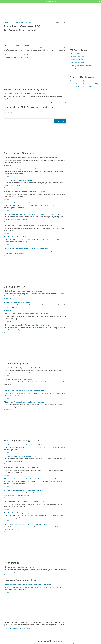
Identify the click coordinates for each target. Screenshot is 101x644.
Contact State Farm (76, 54)
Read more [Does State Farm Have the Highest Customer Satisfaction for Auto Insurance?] (7, 165)
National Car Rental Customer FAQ (81, 87)
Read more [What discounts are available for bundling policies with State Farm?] (7, 333)
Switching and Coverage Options (80, 66)
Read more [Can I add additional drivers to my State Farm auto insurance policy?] (7, 233)
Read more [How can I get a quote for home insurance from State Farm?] (7, 321)
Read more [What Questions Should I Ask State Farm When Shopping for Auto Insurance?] (7, 222)
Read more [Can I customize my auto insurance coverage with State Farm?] (7, 256)
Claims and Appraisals (77, 63)
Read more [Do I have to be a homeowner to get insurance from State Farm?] (7, 592)
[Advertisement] (35, 73)
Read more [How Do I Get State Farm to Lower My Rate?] (7, 464)
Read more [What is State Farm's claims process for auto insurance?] (7, 410)
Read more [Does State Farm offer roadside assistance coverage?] (7, 245)
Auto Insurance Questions (78, 57)
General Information (77, 60)
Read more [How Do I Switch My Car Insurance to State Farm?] (7, 475)
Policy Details (74, 69)
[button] (99, 2)
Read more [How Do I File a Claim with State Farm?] (7, 387)
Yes (54, 641)
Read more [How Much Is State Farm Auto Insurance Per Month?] (7, 188)
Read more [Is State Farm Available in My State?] (7, 310)
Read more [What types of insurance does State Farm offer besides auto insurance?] (7, 487)
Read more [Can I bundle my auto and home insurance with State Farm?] (7, 509)
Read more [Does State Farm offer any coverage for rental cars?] (7, 521)
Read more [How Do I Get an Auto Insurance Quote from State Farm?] (7, 199)
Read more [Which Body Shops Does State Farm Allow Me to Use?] (7, 299)
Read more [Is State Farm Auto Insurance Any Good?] (7, 211)
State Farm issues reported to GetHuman (17, 629)
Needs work (60, 641)
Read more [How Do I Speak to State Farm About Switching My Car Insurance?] (7, 452)
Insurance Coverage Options (79, 72)
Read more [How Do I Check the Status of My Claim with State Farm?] (7, 398)
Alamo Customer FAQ (77, 81)
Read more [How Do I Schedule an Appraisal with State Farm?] (7, 376)
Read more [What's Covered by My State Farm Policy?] (7, 575)
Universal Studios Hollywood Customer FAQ (84, 84)
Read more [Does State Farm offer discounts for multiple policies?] (7, 498)
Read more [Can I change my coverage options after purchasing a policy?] (7, 532)
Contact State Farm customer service (16, 58)
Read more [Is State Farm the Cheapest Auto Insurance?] (7, 176)
